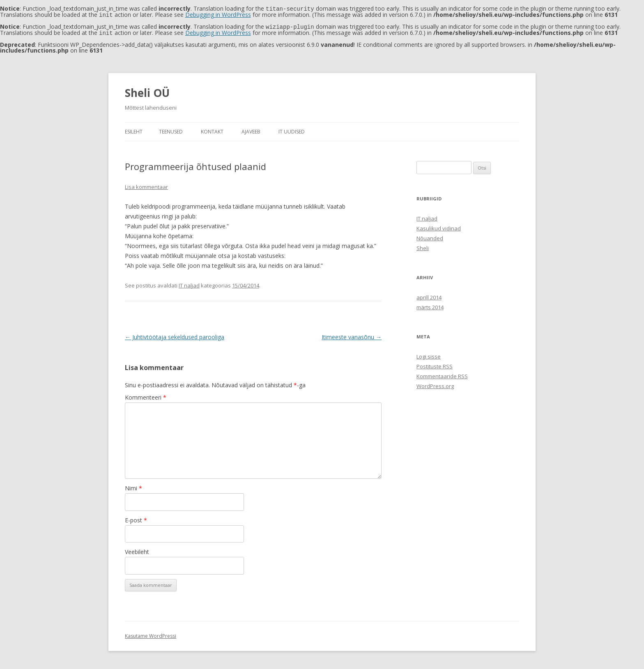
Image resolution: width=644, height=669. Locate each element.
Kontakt (212, 130)
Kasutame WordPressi (151, 634)
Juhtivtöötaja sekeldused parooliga (175, 335)
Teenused (171, 130)
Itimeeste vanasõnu (352, 335)
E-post (136, 518)
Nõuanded (430, 237)
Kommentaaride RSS (442, 375)
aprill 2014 (429, 296)
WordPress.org (435, 384)
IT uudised (292, 130)
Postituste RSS (435, 365)
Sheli (423, 246)
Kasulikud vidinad (439, 227)
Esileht (134, 130)
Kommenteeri (146, 396)
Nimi (133, 486)
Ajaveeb (251, 130)
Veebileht (137, 550)
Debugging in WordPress (218, 14)
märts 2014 (430, 306)
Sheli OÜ (147, 91)
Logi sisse (429, 355)
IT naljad (189, 284)
